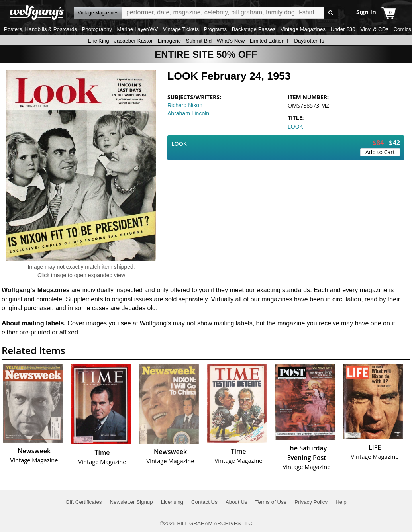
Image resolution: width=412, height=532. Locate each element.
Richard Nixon (185, 105)
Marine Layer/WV (137, 29)
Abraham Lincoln (188, 113)
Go (331, 13)
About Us (236, 502)
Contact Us (204, 502)
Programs (216, 29)
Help (341, 502)
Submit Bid (199, 41)
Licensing (172, 502)
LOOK (295, 127)
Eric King (98, 41)
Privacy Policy (311, 502)
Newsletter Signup (131, 502)
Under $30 (343, 29)
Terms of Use (271, 502)
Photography (97, 29)
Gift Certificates (83, 502)
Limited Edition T (270, 41)
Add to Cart (380, 152)
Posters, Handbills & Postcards (40, 29)
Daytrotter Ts (309, 41)
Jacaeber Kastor (133, 41)
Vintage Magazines (303, 29)
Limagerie (170, 41)
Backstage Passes (254, 29)
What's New (231, 41)
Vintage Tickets (181, 29)
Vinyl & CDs (374, 29)
